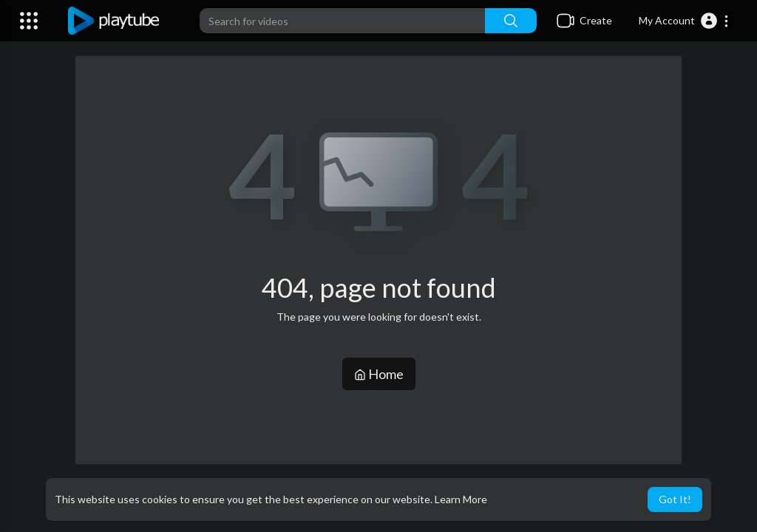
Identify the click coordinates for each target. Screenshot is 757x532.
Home (379, 374)
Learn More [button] (461, 499)
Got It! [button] (675, 499)
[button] (684, 21)
